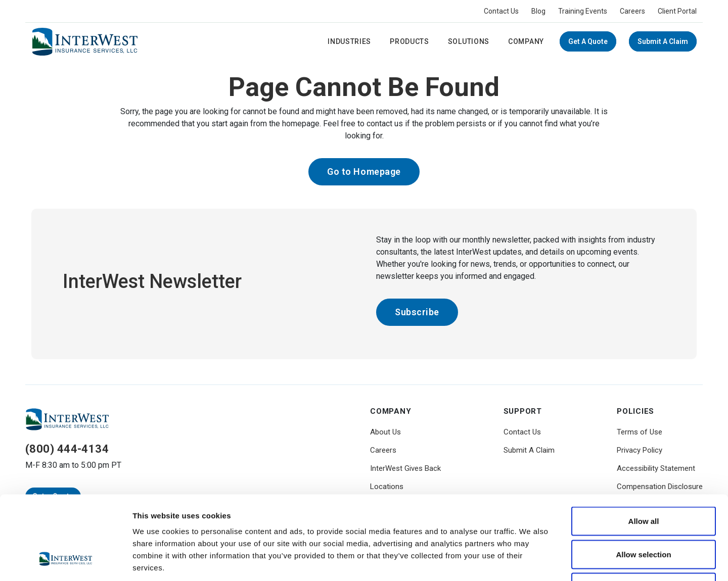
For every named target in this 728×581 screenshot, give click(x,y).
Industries (349, 41)
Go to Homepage (364, 172)
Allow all (644, 448)
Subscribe (417, 312)
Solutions (469, 41)
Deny (644, 515)
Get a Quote (588, 41)
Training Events (583, 11)
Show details (531, 561)
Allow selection (643, 482)
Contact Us (501, 11)
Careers (632, 11)
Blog (538, 11)
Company (526, 41)
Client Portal (677, 11)
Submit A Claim (663, 41)
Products (409, 41)
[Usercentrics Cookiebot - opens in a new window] (65, 561)
